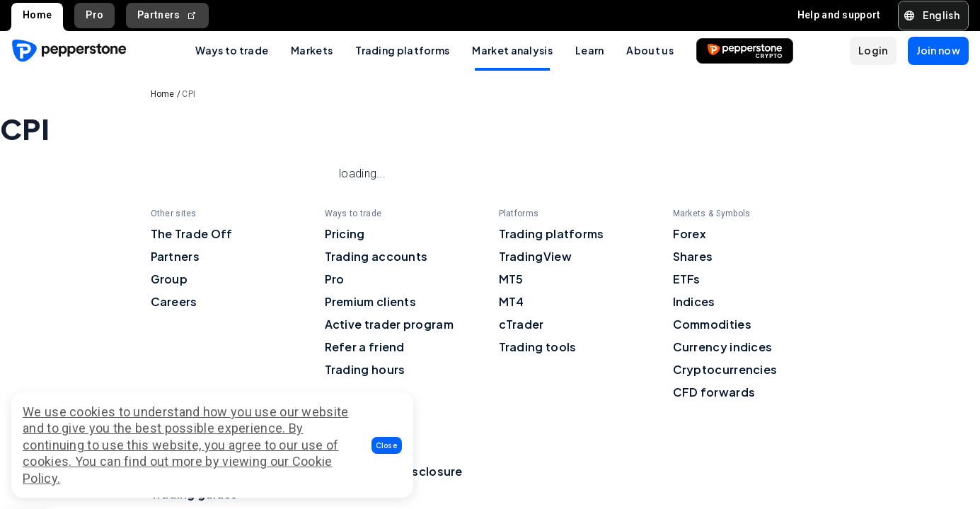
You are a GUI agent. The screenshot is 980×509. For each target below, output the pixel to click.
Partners (167, 15)
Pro (94, 15)
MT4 (512, 302)
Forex (690, 234)
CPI (189, 94)
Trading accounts (376, 256)
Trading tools (538, 347)
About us (650, 50)
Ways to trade (232, 50)
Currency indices (723, 347)
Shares (693, 256)
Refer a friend (365, 347)
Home (37, 15)
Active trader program (389, 324)
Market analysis (512, 50)
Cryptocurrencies (725, 369)
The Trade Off (192, 234)
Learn (590, 50)
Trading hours (365, 369)
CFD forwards (714, 392)
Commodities (712, 324)
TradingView (535, 256)
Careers (174, 302)
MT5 (511, 279)
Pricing (345, 234)
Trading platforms (402, 50)
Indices (694, 302)
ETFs (687, 279)
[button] (387, 445)
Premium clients (371, 302)
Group (169, 279)
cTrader (521, 324)
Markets (312, 50)
